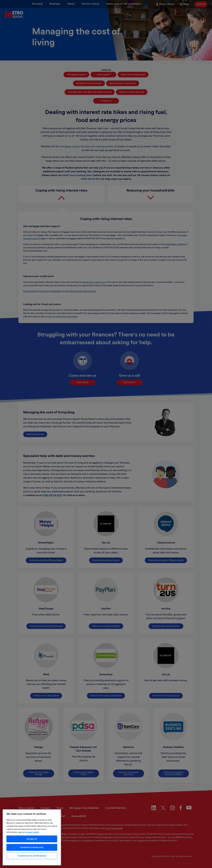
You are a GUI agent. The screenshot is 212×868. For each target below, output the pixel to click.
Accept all (32, 839)
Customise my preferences (32, 856)
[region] (32, 837)
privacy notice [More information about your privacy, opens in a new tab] (32, 832)
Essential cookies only (32, 847)
